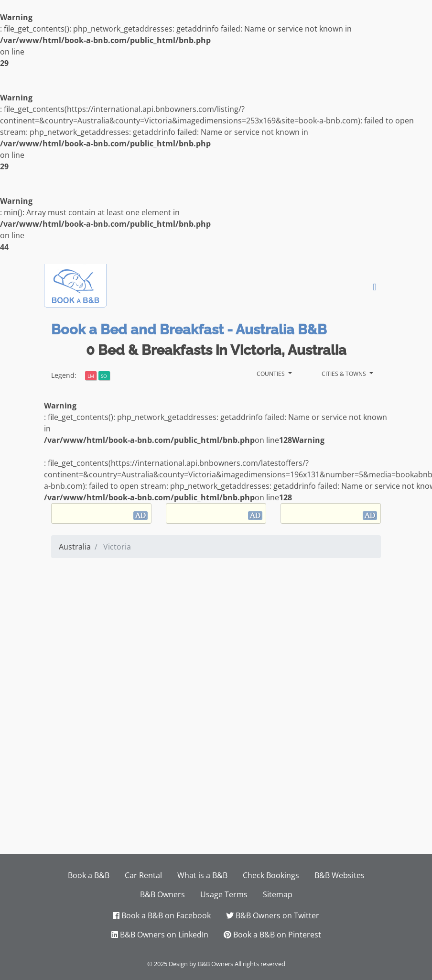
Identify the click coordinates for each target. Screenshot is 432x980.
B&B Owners (162, 894)
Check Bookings (271, 875)
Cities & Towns (345, 373)
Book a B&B (89, 875)
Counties (271, 373)
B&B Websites (340, 875)
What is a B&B (202, 875)
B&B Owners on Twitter (273, 915)
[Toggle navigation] (375, 287)
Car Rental (143, 875)
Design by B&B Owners (201, 964)
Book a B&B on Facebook (162, 915)
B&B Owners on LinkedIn (160, 935)
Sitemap (278, 894)
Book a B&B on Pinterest (272, 935)
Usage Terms (224, 894)
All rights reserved (260, 964)
